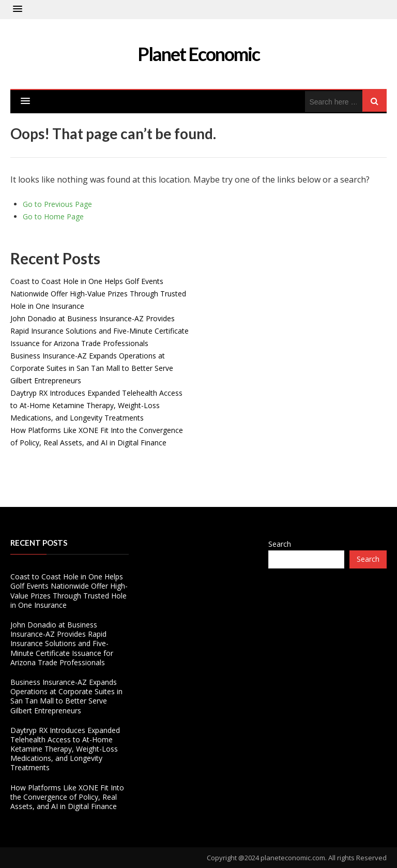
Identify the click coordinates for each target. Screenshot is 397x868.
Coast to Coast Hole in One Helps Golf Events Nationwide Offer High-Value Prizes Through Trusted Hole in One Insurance (98, 294)
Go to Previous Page (57, 204)
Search (280, 544)
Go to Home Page (53, 216)
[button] (18, 9)
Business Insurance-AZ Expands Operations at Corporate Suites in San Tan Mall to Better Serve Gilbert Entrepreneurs (92, 368)
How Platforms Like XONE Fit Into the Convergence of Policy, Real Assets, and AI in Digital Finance (67, 797)
